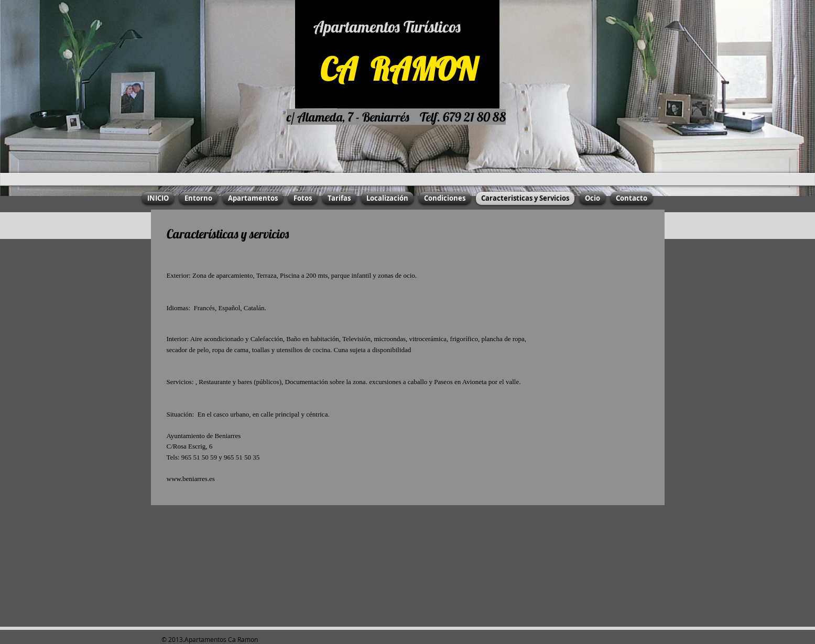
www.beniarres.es (191, 479)
